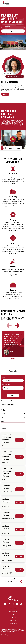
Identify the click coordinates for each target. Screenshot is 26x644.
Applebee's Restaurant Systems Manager (7, 438)
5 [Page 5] (10, 581)
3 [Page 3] (7, 581)
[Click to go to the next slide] (17, 326)
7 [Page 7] (13, 581)
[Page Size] (13, 578)
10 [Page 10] (19, 581)
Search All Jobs (13, 611)
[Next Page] (21, 581)
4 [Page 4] (9, 581)
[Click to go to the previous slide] (9, 326)
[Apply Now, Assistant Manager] (19, 489)
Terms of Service (13, 624)
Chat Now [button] (5, 94)
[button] (21, 388)
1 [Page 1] (4, 581)
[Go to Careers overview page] (6, 3)
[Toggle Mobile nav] (23, 3)
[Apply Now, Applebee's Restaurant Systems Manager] (19, 440)
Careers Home (13, 608)
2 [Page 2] (5, 581)
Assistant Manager (6, 487)
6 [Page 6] (12, 581)
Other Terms (13, 617)
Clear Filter (4, 429)
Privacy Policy (13, 621)
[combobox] (13, 388)
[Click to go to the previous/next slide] (11, 358)
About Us (13, 614)
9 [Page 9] (17, 581)
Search (13, 31)
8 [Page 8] (15, 581)
